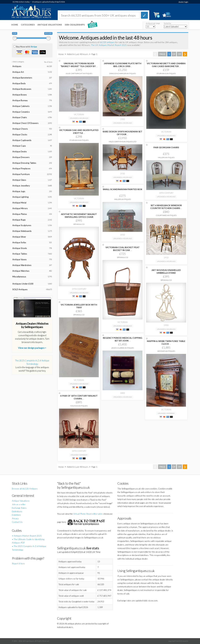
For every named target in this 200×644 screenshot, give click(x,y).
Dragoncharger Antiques (123, 73)
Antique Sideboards (22, 231)
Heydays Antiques (166, 351)
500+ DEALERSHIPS (75, 25)
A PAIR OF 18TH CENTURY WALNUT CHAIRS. (79, 397)
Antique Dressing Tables (24, 163)
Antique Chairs (20, 117)
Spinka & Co (79, 224)
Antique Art (18, 72)
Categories (28, 25)
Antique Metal (19, 203)
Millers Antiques (166, 157)
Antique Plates (20, 214)
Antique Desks (20, 151)
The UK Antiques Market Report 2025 (109, 45)
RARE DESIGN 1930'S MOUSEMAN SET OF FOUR (123, 133)
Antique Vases (19, 259)
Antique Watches (21, 271)
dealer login (183, 2)
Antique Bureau (20, 100)
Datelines (16, 515)
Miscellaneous (19, 277)
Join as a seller (19, 504)
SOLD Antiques (20, 289)
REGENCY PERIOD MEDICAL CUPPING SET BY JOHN (123, 339)
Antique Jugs (19, 191)
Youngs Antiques (79, 406)
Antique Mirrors (20, 208)
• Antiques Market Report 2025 (27, 536)
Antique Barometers (22, 78)
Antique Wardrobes (22, 265)
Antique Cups (19, 146)
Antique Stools (20, 248)
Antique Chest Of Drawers (25, 123)
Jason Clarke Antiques (123, 348)
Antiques (17, 66)
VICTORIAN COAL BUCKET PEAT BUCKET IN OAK (123, 249)
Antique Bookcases (22, 89)
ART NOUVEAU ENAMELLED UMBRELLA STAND (166, 271)
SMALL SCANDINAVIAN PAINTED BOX (123, 189)
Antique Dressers (21, 157)
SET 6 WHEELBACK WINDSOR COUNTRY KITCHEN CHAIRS (166, 207)
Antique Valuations (50, 25)
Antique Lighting (20, 197)
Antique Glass (19, 180)
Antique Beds (19, 83)
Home (15, 25)
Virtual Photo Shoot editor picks (88, 514)
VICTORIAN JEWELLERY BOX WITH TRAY (79, 306)
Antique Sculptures (22, 225)
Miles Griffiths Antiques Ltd (123, 142)
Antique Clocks (20, 134)
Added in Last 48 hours (78, 54)
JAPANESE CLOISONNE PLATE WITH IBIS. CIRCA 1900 (123, 65)
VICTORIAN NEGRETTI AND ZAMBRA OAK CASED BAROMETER (166, 65)
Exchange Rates (19, 508)
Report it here (18, 563)
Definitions (17, 511)
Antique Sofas (19, 242)
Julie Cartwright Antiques (79, 73)
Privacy (15, 518)
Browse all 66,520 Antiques (25, 489)
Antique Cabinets (21, 106)
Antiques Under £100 (23, 284)
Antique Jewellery (21, 186)
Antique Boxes (20, 95)
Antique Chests (20, 129)
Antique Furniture (21, 174)
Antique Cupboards (22, 140)
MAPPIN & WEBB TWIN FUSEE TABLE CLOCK (166, 342)
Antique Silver (19, 237)
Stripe (34, 47)
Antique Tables (20, 254)
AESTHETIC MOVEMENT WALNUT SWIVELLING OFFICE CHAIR (79, 216)
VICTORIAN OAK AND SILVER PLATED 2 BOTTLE (79, 132)
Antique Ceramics (21, 112)
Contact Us (17, 522)
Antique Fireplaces (21, 168)
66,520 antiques (107, 42)
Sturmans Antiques (166, 73)
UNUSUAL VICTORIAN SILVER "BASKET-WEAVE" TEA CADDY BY (79, 65)
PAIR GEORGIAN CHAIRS (166, 147)
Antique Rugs (19, 220)
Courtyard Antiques (166, 215)
